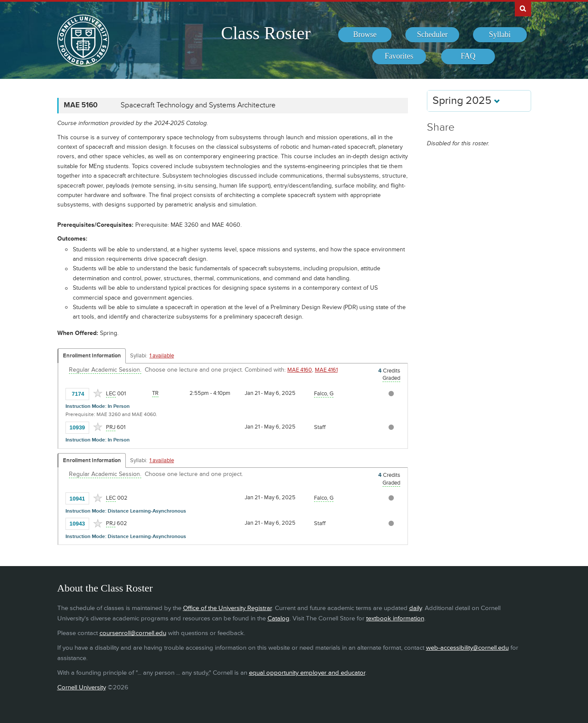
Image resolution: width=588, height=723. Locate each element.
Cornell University (82, 687)
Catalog (278, 618)
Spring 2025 (466, 101)
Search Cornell (523, 8)
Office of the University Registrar (227, 608)
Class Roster (266, 33)
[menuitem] (365, 35)
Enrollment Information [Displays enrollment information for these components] (92, 356)
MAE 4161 (326, 370)
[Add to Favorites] (98, 393)
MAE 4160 (300, 370)
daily (415, 608)
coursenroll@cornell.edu (133, 633)
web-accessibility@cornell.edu (467, 648)
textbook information (395, 618)
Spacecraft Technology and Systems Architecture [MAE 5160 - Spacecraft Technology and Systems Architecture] (198, 105)
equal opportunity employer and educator (307, 673)
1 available (162, 356)
